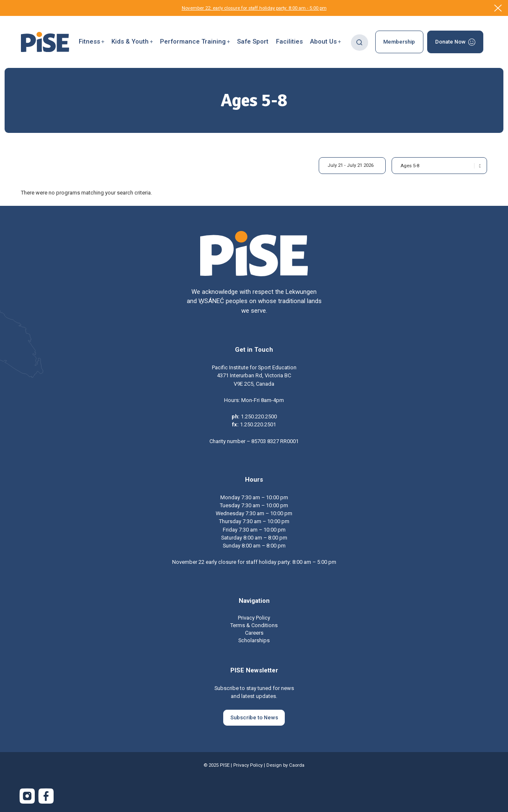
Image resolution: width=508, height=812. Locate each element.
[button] (92, 42)
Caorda (297, 765)
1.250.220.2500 (259, 416)
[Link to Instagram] (27, 796)
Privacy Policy (248, 765)
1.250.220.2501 (258, 424)
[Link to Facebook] (46, 796)
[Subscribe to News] (254, 718)
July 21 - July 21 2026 (351, 165)
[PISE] (45, 42)
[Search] (360, 42)
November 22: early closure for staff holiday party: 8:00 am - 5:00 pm (254, 8)
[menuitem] (91, 42)
